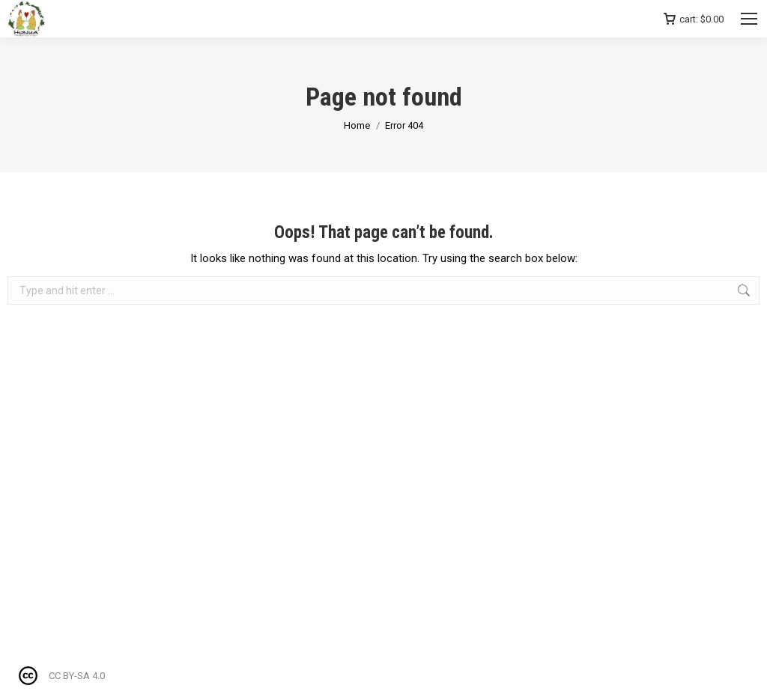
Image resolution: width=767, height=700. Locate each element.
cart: (694, 19)
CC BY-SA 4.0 (77, 676)
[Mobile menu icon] (749, 19)
